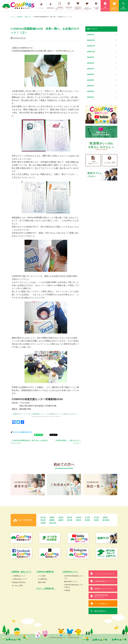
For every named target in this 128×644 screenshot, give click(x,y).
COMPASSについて (69, 6)
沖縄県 (43, 523)
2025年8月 (91, 63)
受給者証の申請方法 (19, 582)
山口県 (96, 517)
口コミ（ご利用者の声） (46, 588)
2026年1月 (91, 35)
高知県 (79, 517)
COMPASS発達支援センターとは (74, 577)
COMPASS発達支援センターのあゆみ (74, 586)
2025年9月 (91, 57)
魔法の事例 (42, 582)
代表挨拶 (67, 590)
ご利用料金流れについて (60, 6)
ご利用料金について (19, 576)
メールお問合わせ (114, 6)
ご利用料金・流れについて (21, 572)
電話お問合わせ (123, 6)
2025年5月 (91, 80)
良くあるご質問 (17, 586)
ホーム (41, 6)
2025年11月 (91, 46)
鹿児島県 (106, 520)
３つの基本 (42, 576)
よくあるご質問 (96, 6)
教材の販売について (71, 581)
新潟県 (87, 520)
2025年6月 (91, 74)
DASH (16, 432)
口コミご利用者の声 (87, 6)
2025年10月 (91, 52)
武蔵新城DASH (26, 432)
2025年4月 (91, 86)
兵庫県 (105, 517)
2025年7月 (91, 69)
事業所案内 (51, 6)
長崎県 (61, 520)
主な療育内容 (43, 579)
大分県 (87, 517)
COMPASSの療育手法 (78, 6)
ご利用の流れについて (20, 579)
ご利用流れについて (93, 160)
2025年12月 (91, 40)
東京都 (70, 520)
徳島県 (79, 520)
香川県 (43, 517)
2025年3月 (91, 91)
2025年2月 (91, 97)
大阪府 (61, 517)
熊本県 (43, 520)
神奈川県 (53, 523)
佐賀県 (96, 520)
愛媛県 (52, 520)
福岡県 (52, 517)
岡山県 (70, 517)
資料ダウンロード (105, 6)
